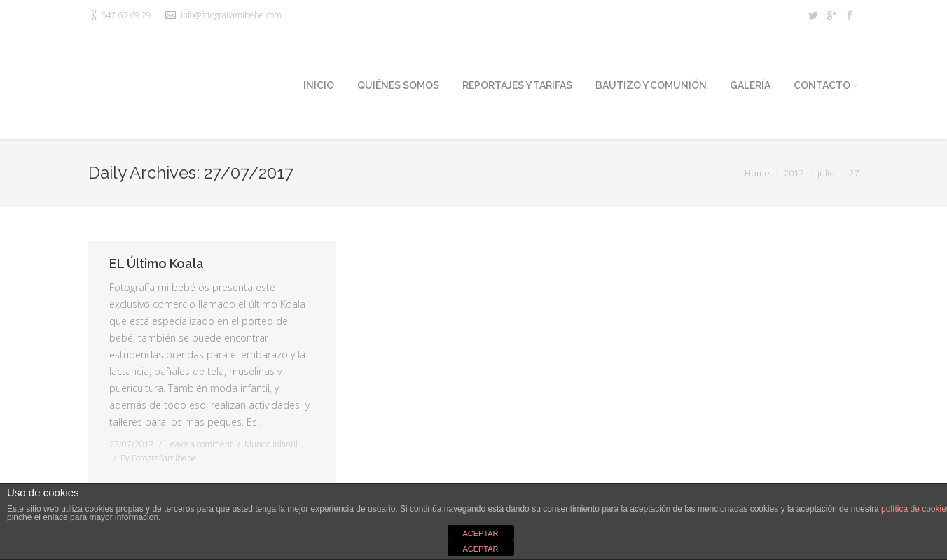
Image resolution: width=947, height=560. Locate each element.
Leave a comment (199, 444)
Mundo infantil (271, 444)
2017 (794, 173)
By (159, 458)
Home (757, 173)
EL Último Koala (157, 264)
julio (826, 173)
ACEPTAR (480, 533)
